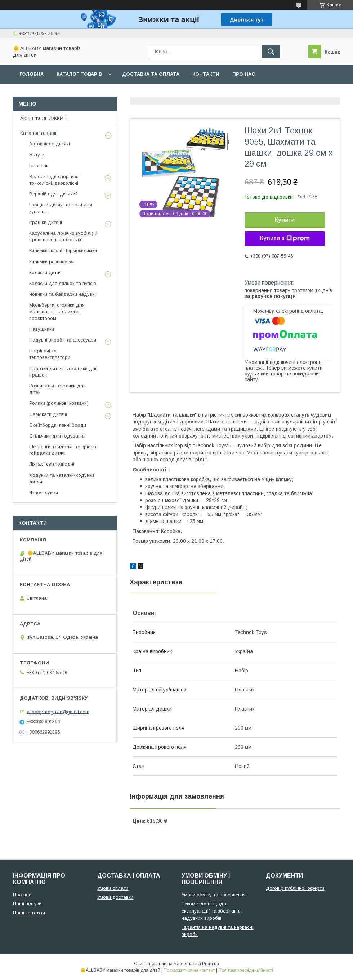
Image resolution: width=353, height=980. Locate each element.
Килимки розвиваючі (52, 262)
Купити (285, 220)
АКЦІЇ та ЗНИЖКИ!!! (44, 118)
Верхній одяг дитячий (53, 194)
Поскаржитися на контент (189, 970)
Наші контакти (29, 913)
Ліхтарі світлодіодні (52, 464)
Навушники (42, 329)
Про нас (244, 74)
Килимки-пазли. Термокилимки (63, 251)
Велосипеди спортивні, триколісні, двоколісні (55, 180)
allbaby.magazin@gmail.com (58, 711)
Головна (32, 74)
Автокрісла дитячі (50, 144)
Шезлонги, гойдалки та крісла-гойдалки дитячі (64, 450)
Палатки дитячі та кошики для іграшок (63, 372)
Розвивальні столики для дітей (57, 389)
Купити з (285, 238)
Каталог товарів (79, 74)
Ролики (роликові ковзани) (59, 403)
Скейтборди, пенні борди (58, 425)
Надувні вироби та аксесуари (63, 340)
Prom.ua (211, 964)
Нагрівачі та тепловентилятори (50, 354)
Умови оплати (113, 888)
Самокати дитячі (48, 414)
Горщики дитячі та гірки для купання (61, 208)
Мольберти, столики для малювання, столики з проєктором (57, 311)
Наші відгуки (27, 904)
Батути (37, 155)
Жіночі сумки (44, 493)
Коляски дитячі (46, 273)
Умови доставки (115, 897)
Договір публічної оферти (295, 888)
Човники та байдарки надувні (62, 294)
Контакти (206, 74)
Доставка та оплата (151, 74)
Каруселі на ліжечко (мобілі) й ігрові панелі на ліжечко (63, 236)
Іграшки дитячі (46, 222)
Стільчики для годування (57, 436)
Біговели (39, 166)
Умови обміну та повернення (214, 895)
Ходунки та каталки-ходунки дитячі (62, 478)
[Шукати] (271, 52)
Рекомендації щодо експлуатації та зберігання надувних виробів (212, 911)
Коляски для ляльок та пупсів (63, 283)
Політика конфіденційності (246, 970)
